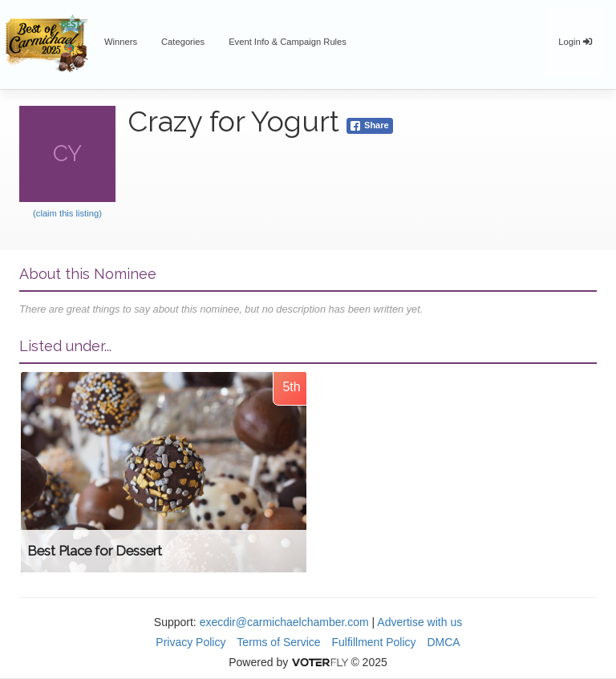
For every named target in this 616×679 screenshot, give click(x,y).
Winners (121, 42)
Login (575, 42)
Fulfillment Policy (374, 642)
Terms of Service (278, 642)
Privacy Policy (190, 642)
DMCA (443, 642)
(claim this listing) (67, 213)
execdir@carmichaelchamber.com (284, 622)
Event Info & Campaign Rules (288, 42)
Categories (183, 42)
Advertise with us (419, 622)
